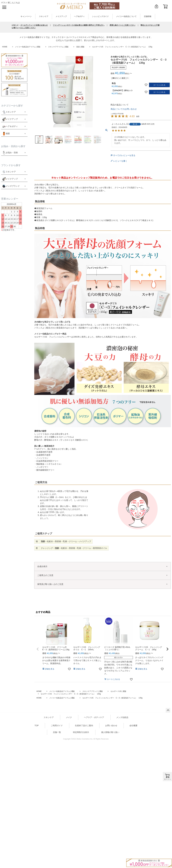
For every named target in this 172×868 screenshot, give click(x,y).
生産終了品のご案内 (84, 726)
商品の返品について (120, 105)
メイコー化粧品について (126, 16)
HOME (5, 47)
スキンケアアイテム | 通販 (58, 47)
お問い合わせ (111, 726)
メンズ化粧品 (122, 717)
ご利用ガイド (57, 726)
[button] (38, 649)
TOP (37, 726)
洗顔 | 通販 (80, 47)
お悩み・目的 (10, 153)
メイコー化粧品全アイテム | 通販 (28, 47)
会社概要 (133, 726)
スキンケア (44, 16)
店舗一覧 (57, 732)
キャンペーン (26, 16)
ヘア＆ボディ (12, 126)
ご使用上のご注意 (45, 575)
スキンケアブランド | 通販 (93, 691)
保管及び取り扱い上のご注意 (50, 584)
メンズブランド (13, 186)
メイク (69, 717)
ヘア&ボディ (79, 16)
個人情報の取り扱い (110, 732)
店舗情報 (148, 16)
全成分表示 (42, 566)
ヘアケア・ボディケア (94, 717)
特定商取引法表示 (81, 732)
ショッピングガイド (100, 16)
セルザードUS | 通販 (118, 691)
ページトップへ (168, 710)
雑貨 (8, 133)
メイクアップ (61, 16)
